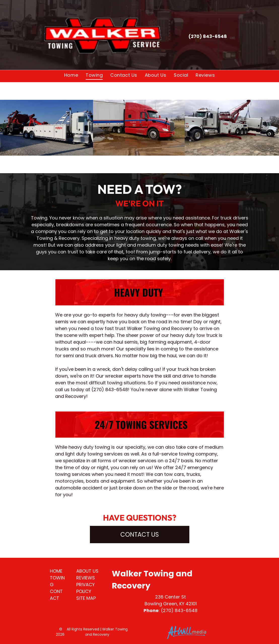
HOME (56, 571)
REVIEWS (86, 578)
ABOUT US (87, 571)
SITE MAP (86, 598)
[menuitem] (71, 75)
